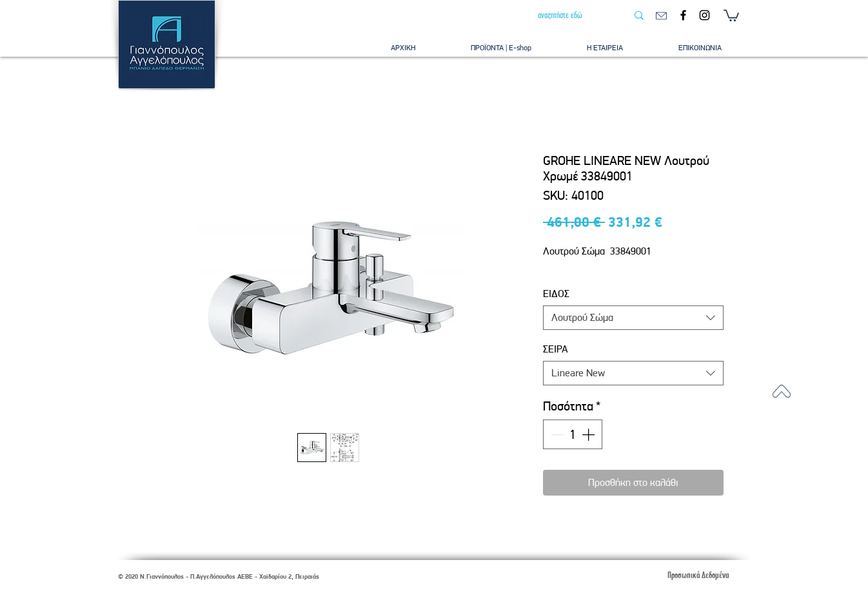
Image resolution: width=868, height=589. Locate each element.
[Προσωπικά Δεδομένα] (698, 575)
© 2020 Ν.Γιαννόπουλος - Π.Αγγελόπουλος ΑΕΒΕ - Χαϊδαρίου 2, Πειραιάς (219, 576)
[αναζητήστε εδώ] (573, 15)
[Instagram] (705, 15)
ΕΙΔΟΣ (556, 294)
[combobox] (633, 318)
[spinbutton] (573, 434)
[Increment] (589, 434)
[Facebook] (683, 15)
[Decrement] (556, 434)
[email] (661, 16)
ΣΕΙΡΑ (556, 349)
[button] (731, 15)
